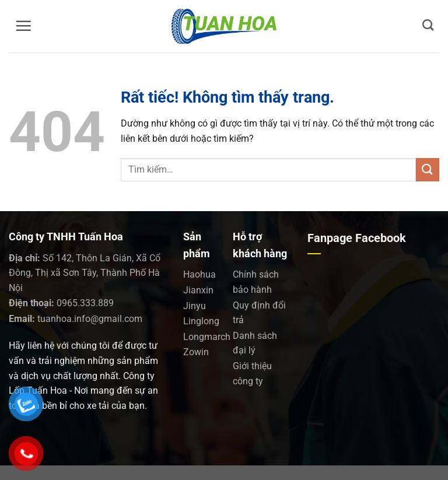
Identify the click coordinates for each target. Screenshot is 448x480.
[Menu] (23, 26)
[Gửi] (428, 169)
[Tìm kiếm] (428, 25)
